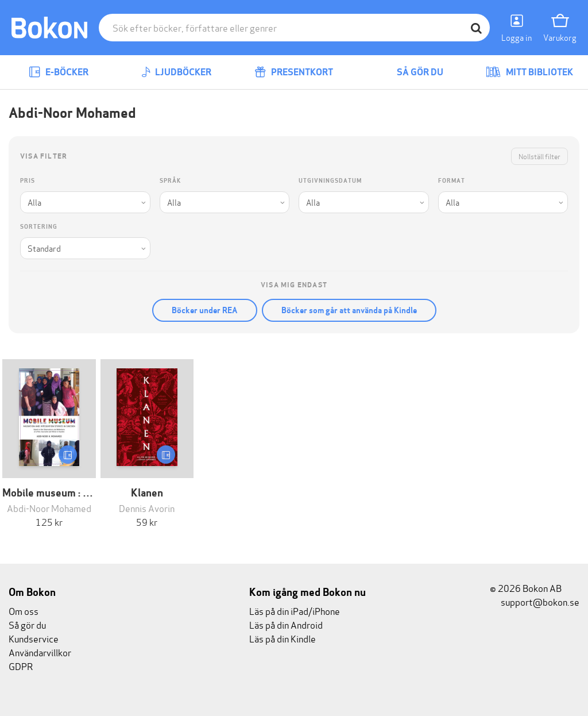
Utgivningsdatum (330, 181)
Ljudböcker (176, 72)
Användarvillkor (40, 652)
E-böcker (59, 72)
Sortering (39, 227)
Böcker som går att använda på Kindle (349, 310)
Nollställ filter (539, 156)
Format (452, 181)
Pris (28, 181)
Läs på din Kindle (283, 638)
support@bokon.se (535, 601)
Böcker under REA (205, 310)
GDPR (21, 666)
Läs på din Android (286, 624)
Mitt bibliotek (529, 72)
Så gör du (412, 72)
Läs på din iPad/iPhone (295, 611)
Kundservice (34, 638)
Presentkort (294, 72)
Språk (170, 181)
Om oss (24, 611)
